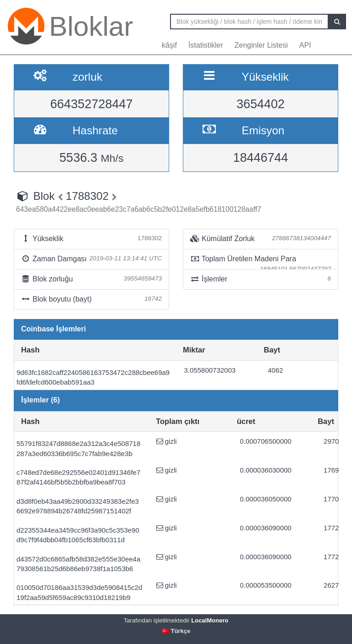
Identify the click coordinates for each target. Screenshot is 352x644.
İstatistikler (206, 45)
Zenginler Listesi (261, 45)
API (305, 45)
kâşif (169, 45)
